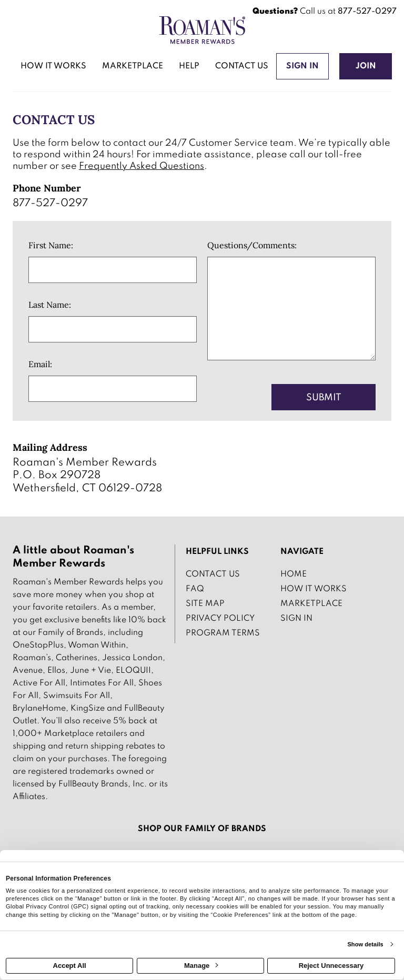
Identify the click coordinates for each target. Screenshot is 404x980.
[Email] (113, 389)
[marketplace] (133, 67)
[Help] (189, 67)
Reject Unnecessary (331, 966)
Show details (365, 944)
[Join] (366, 66)
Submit (324, 398)
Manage (201, 966)
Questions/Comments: (252, 245)
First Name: (51, 245)
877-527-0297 (367, 12)
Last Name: (50, 305)
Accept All (70, 966)
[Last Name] (113, 329)
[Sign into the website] (302, 66)
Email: (40, 364)
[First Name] (113, 270)
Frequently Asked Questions (142, 166)
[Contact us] (242, 67)
